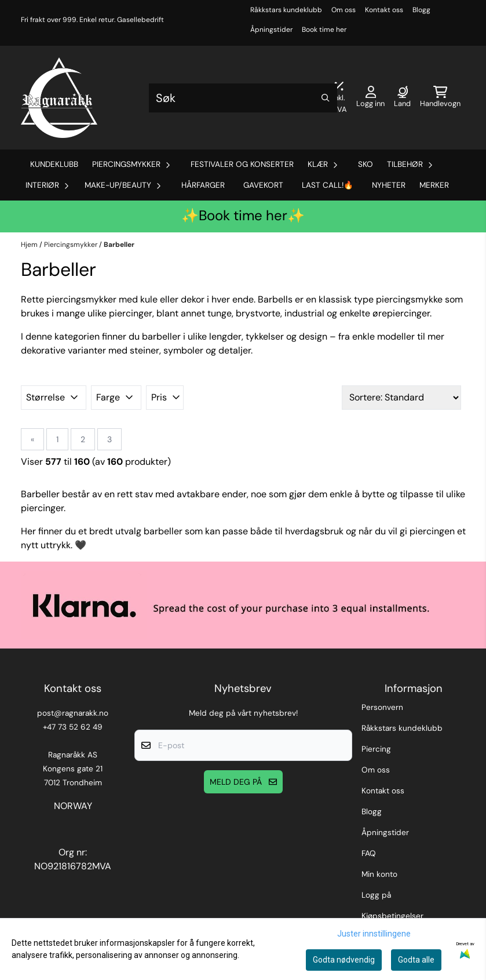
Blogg (421, 10)
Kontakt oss (384, 10)
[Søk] (243, 98)
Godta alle (416, 960)
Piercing (376, 749)
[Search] (326, 98)
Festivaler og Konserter (242, 164)
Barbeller (119, 245)
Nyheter (389, 185)
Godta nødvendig (344, 960)
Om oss (344, 10)
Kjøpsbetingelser (392, 916)
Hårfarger (203, 185)
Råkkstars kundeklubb (286, 10)
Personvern (382, 707)
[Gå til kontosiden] (370, 98)
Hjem (30, 245)
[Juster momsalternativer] (339, 98)
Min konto (379, 874)
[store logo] (59, 98)
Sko (366, 164)
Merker (434, 185)
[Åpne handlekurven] (440, 98)
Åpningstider (271, 30)
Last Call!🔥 (328, 185)
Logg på (376, 895)
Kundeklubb (54, 164)
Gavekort (263, 185)
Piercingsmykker (72, 245)
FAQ (369, 853)
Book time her (324, 30)
